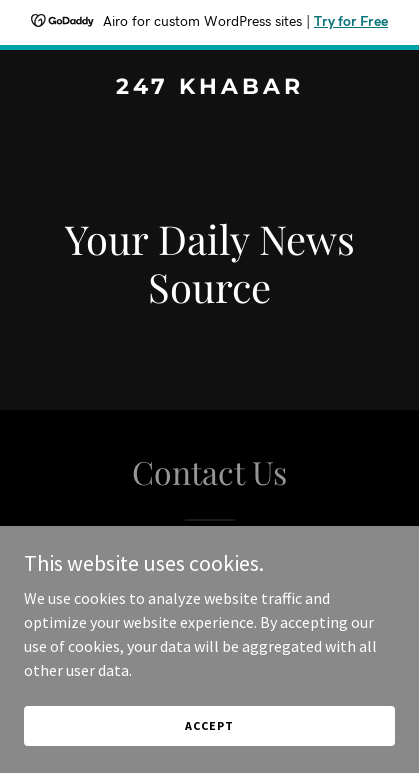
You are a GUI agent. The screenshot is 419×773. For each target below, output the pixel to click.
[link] (209, 88)
